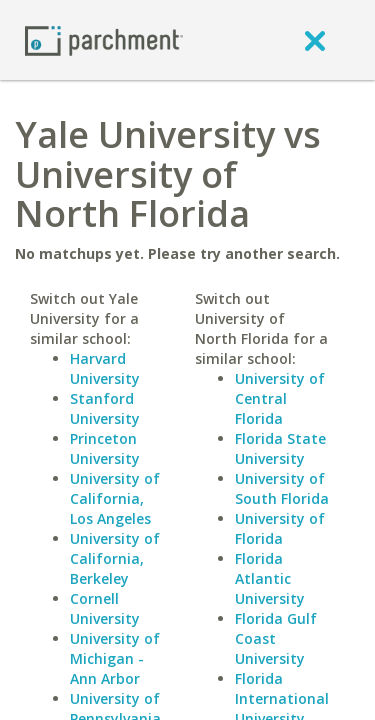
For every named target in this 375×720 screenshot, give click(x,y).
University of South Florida (282, 488)
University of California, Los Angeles (115, 498)
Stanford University (105, 408)
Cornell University (105, 608)
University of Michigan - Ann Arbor (115, 658)
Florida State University (280, 448)
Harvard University (105, 368)
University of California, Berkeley (115, 558)
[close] (315, 40)
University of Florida (280, 528)
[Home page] (104, 39)
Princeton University (105, 448)
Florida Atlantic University (270, 578)
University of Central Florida (280, 398)
